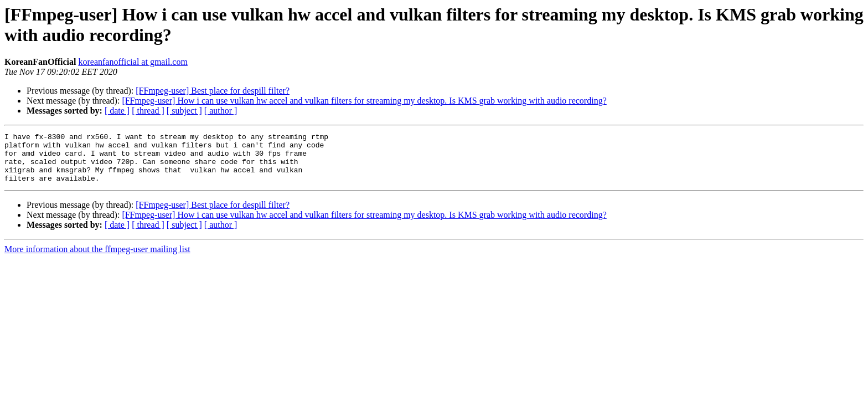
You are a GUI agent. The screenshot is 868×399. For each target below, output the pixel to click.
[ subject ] (184, 111)
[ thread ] (148, 111)
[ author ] (221, 111)
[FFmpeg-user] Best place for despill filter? (213, 91)
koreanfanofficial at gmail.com (133, 62)
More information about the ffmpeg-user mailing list (97, 259)
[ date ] (117, 111)
